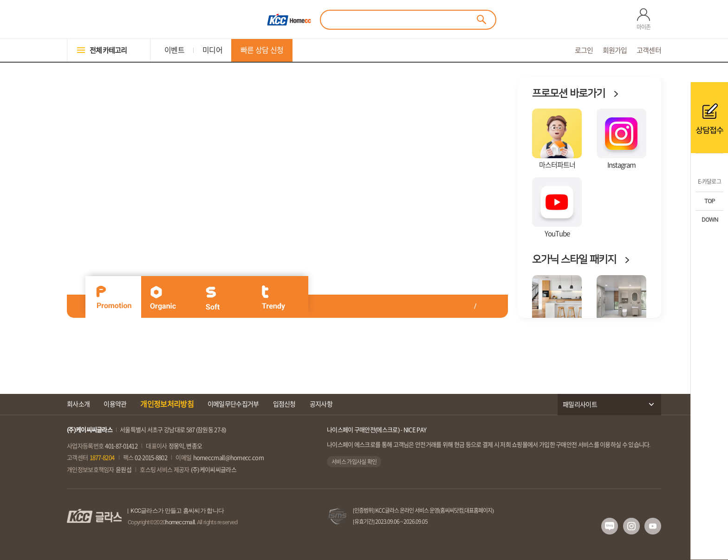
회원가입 (615, 50)
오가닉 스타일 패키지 (574, 260)
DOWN (710, 220)
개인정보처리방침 (167, 404)
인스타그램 (631, 526)
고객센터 (649, 50)
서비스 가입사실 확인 (354, 462)
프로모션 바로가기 (569, 93)
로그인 (584, 50)
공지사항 (321, 404)
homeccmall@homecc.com (228, 458)
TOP (709, 201)
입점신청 (284, 404)
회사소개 (78, 404)
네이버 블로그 (610, 526)
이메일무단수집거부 (233, 404)
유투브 (653, 526)
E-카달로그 (709, 181)
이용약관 (115, 404)
